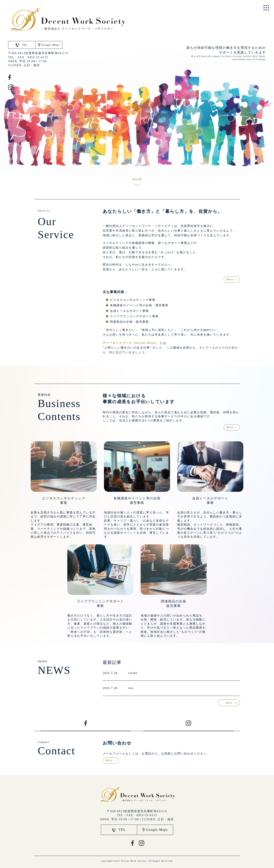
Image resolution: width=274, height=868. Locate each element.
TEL (22, 45)
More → (232, 279)
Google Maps (49, 45)
